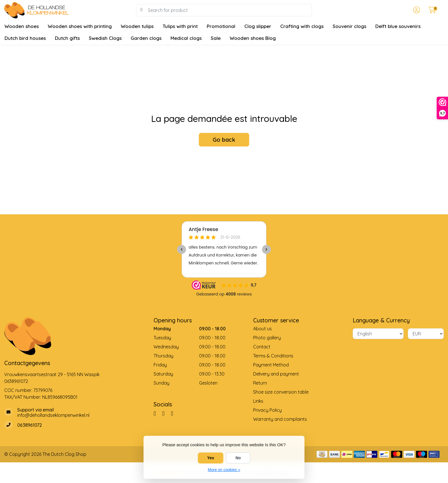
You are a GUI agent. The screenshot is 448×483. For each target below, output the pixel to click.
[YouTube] (174, 413)
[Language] (378, 334)
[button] (416, 10)
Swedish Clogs (105, 38)
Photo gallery (267, 338)
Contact (262, 347)
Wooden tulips (137, 26)
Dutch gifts (67, 38)
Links (258, 401)
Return (260, 383)
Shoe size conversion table (281, 392)
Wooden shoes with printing (80, 26)
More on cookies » (224, 470)
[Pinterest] (166, 413)
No (238, 458)
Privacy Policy (267, 410)
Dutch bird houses (25, 38)
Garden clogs (146, 38)
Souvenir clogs (349, 26)
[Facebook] (157, 413)
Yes (211, 458)
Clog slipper (258, 26)
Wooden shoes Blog (253, 38)
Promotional (221, 26)
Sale (216, 38)
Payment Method (271, 365)
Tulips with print (180, 26)
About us (262, 329)
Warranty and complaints (280, 419)
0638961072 (16, 381)
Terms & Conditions (273, 356)
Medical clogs (186, 38)
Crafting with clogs (302, 26)
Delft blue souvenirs (398, 26)
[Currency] (426, 334)
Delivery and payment (276, 374)
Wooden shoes (22, 26)
